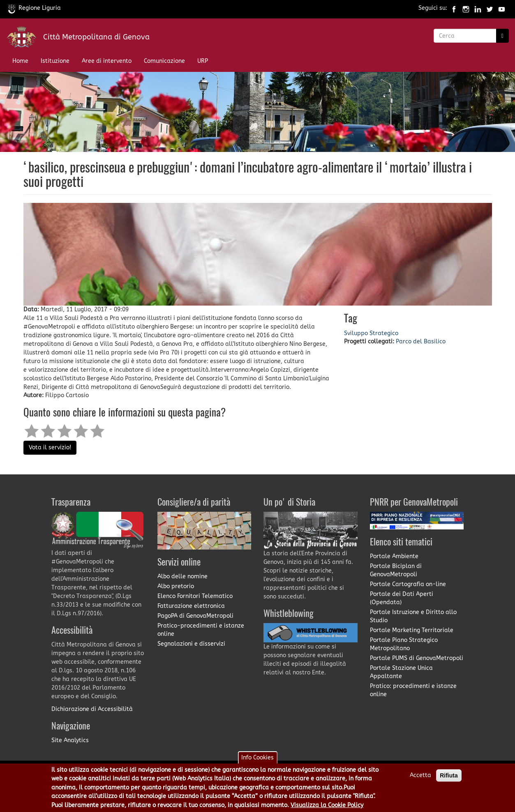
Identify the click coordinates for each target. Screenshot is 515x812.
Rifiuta (449, 779)
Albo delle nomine (182, 576)
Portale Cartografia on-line (408, 584)
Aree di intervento (107, 61)
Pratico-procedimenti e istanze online (201, 630)
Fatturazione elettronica (191, 606)
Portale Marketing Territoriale (412, 630)
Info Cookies (257, 761)
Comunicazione (164, 61)
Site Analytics (70, 740)
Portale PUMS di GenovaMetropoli (417, 658)
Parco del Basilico (421, 342)
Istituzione (55, 61)
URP (203, 61)
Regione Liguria (35, 8)
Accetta (420, 779)
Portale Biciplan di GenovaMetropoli (396, 570)
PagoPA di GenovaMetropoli (195, 616)
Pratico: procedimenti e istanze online (413, 690)
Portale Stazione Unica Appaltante (401, 672)
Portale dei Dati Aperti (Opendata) (402, 598)
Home (20, 61)
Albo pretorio (176, 586)
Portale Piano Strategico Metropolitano (404, 644)
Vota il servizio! (50, 447)
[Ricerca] (502, 36)
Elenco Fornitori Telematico (195, 596)
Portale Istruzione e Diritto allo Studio (413, 616)
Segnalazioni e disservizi (191, 644)
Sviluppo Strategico (371, 333)
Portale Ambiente (394, 556)
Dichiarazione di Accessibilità (92, 709)
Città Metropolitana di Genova (96, 37)
